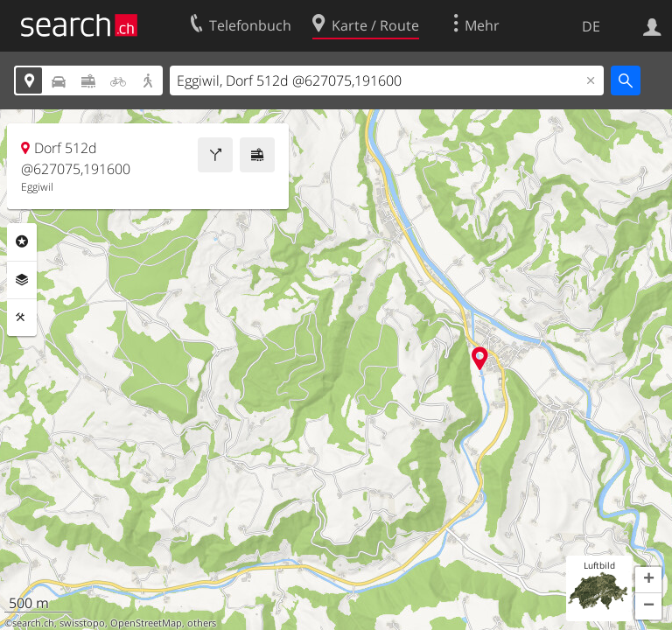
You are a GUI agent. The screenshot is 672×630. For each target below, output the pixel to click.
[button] (648, 580)
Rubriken (22, 241)
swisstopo (82, 623)
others (202, 623)
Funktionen (22, 318)
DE (591, 26)
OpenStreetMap (146, 623)
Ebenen (22, 280)
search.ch (33, 623)
